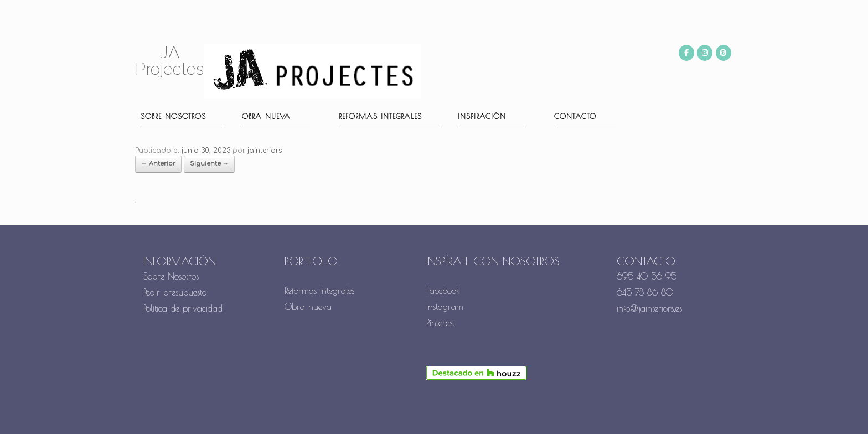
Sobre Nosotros (171, 276)
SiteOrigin (455, 413)
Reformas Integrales (380, 116)
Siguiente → (209, 164)
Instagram (445, 307)
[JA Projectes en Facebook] (686, 53)
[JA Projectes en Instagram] (705, 53)
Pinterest (440, 323)
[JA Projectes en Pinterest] (724, 53)
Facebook (443, 291)
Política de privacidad (183, 308)
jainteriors (265, 151)
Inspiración (482, 116)
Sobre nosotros (173, 116)
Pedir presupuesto (175, 292)
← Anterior (158, 164)
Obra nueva (266, 116)
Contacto (575, 116)
